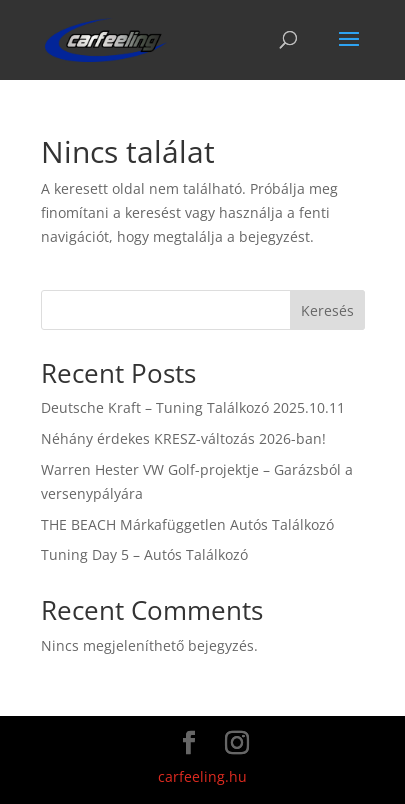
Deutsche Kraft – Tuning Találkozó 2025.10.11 (193, 407)
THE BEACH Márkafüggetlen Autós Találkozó (187, 524)
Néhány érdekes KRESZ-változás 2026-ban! (183, 438)
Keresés (327, 310)
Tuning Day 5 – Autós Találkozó (144, 554)
